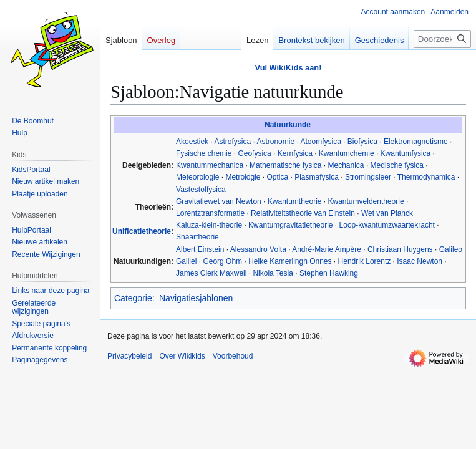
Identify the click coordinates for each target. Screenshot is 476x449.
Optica (277, 177)
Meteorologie (197, 177)
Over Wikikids (182, 356)
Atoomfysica (320, 142)
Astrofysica (232, 142)
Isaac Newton (420, 261)
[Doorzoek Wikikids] (442, 39)
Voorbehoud (233, 356)
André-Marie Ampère (327, 249)
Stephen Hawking (329, 273)
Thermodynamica (426, 177)
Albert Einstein (200, 249)
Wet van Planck (387, 213)
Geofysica (254, 153)
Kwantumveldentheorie (366, 201)
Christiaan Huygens (400, 249)
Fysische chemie (204, 153)
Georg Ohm (222, 261)
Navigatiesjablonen (196, 298)
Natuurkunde (288, 125)
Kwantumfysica (406, 153)
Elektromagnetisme (416, 142)
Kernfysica (295, 153)
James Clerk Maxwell (211, 273)
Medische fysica (397, 165)
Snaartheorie (197, 237)
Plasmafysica (317, 177)
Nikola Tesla (273, 273)
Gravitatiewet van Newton (219, 201)
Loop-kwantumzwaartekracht (387, 225)
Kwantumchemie (347, 153)
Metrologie (243, 177)
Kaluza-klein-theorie (209, 225)
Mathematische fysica (285, 165)
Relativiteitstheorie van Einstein (303, 213)
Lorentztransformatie (210, 213)
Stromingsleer (368, 177)
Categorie (133, 298)
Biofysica (362, 142)
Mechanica (346, 165)
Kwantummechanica (210, 165)
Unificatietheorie (142, 231)
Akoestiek (192, 142)
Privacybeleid (129, 356)
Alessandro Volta (258, 249)
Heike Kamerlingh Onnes (290, 261)
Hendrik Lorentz (365, 261)
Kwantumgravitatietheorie (290, 225)
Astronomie (275, 142)
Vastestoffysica (201, 190)
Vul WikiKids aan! (289, 68)
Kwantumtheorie (295, 201)
